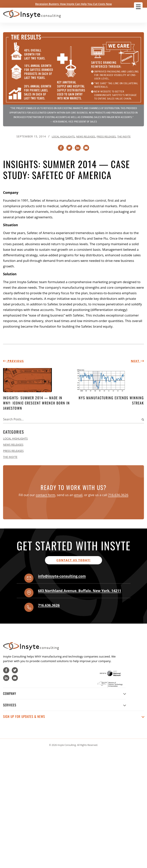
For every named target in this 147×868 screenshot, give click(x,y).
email (78, 495)
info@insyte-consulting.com (62, 576)
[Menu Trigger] (138, 7)
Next (137, 361)
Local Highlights (63, 136)
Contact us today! (73, 560)
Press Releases (106, 136)
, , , (80, 591)
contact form (46, 495)
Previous (13, 361)
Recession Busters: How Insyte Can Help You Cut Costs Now (73, 4)
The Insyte (124, 136)
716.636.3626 (118, 495)
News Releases (86, 136)
